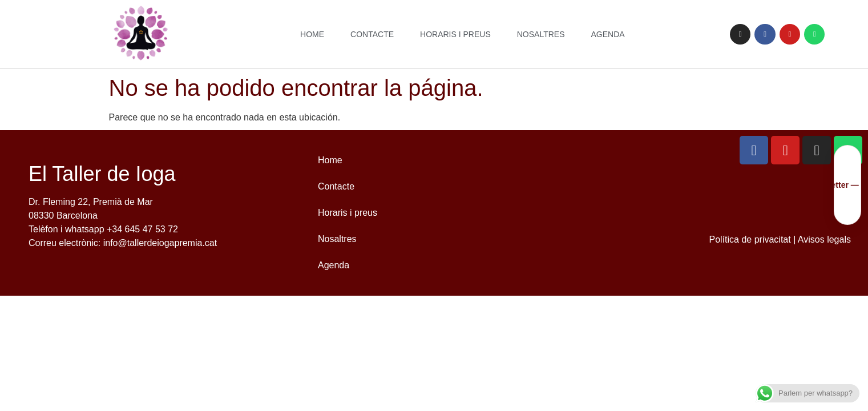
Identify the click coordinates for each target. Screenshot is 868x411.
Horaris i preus (455, 34)
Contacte (372, 34)
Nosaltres (541, 34)
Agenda (608, 34)
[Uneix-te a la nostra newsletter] (847, 185)
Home (312, 34)
